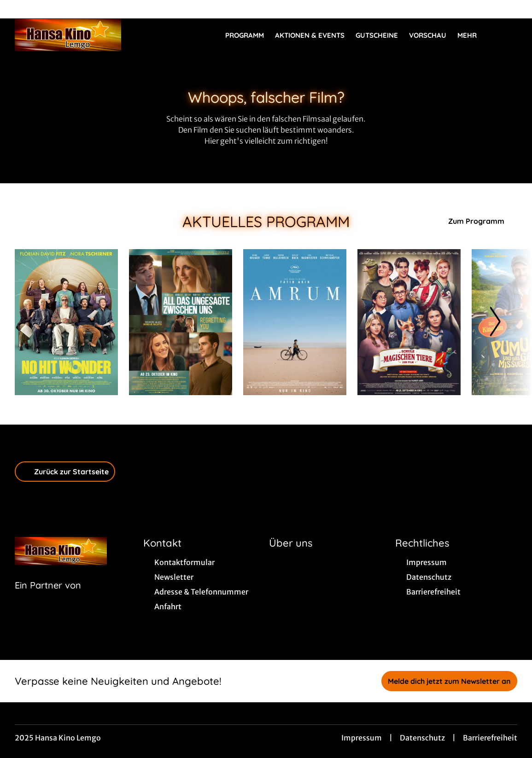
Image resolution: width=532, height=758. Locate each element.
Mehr (473, 35)
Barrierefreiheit (490, 738)
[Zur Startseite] (79, 35)
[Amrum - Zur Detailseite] (295, 322)
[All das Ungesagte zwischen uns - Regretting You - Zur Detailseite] (181, 322)
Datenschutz (422, 738)
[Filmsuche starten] (508, 35)
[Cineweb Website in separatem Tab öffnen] (48, 597)
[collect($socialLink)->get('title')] (17, 9)
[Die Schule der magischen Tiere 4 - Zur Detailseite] (409, 322)
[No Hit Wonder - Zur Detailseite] (66, 322)
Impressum (362, 738)
